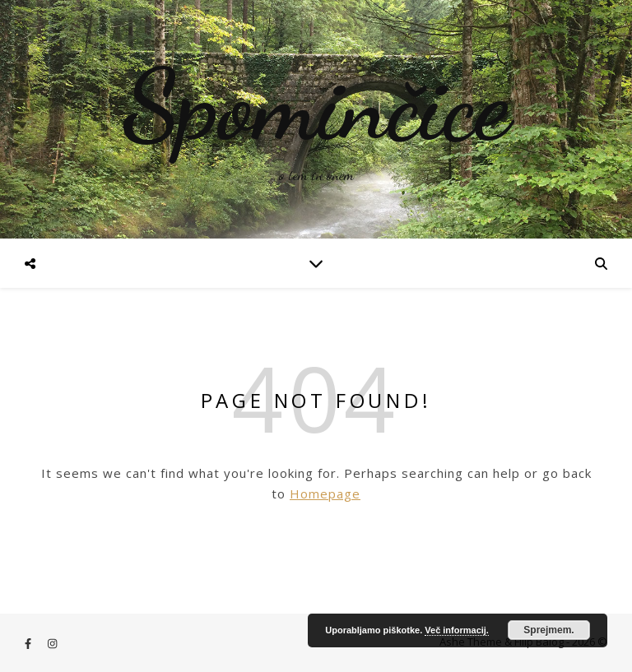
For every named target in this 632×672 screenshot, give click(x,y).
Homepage (325, 494)
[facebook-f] (29, 643)
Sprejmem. (548, 630)
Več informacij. (457, 630)
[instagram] (52, 643)
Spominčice (316, 105)
